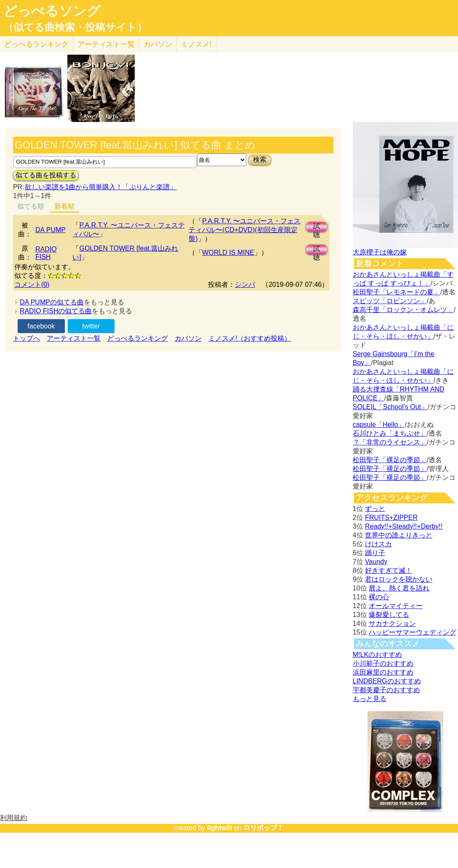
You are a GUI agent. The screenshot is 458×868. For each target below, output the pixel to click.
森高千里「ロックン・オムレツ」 (403, 310)
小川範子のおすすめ (383, 663)
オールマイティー (396, 606)
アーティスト (106, 44)
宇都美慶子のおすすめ (386, 690)
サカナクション (392, 623)
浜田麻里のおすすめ (383, 672)
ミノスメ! (196, 44)
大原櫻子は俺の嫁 (380, 252)
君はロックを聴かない (399, 579)
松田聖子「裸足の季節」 (390, 460)
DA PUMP (51, 230)
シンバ (245, 284)
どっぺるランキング (138, 338)
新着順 (64, 206)
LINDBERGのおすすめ (387, 681)
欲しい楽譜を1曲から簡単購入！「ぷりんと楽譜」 (101, 187)
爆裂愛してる (389, 615)
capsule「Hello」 (379, 425)
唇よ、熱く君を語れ (399, 588)
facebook (41, 326)
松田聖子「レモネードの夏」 (397, 292)
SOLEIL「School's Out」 (390, 407)
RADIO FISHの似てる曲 (56, 311)
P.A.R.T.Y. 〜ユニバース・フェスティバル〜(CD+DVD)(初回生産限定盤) (245, 230)
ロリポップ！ (264, 828)
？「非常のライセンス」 (390, 442)
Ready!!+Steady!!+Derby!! (404, 526)
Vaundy (376, 562)
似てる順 (31, 206)
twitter (91, 326)
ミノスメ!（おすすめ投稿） (250, 338)
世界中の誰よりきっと (399, 535)
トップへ (27, 338)
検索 (260, 160)
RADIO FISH (46, 253)
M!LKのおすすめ (377, 655)
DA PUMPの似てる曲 (52, 302)
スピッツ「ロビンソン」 (390, 301)
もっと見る (370, 699)
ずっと (375, 509)
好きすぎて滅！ (389, 570)
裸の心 (379, 597)
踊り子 (375, 553)
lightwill (220, 828)
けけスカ (378, 544)
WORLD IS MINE (228, 253)
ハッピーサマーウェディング (413, 632)
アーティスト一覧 (74, 338)
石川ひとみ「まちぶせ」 (390, 433)
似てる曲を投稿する (46, 175)
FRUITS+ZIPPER (391, 517)
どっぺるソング (52, 11)
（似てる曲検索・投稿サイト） (75, 27)
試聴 (317, 227)
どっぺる (36, 44)
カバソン (158, 44)
